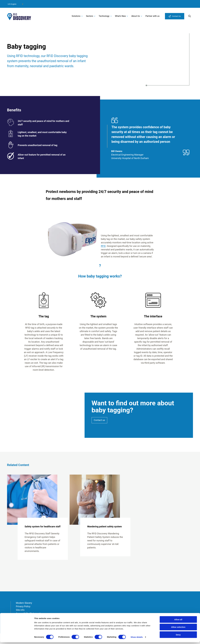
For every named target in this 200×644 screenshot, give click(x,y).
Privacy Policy (23, 606)
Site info (20, 610)
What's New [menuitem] (120, 16)
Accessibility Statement (28, 613)
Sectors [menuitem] (90, 16)
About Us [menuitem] (136, 16)
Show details (137, 639)
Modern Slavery (24, 603)
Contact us (99, 420)
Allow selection (178, 629)
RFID (103, 246)
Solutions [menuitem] (76, 16)
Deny (178, 636)
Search (190, 16)
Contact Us (176, 16)
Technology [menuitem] (104, 16)
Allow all (178, 621)
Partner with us (152, 16)
